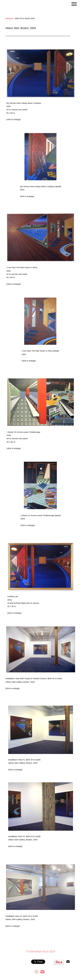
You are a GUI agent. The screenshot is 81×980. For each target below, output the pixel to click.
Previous (9, 18)
